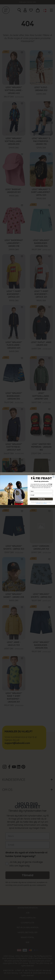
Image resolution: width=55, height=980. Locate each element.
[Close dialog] (53, 477)
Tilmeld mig (41, 499)
